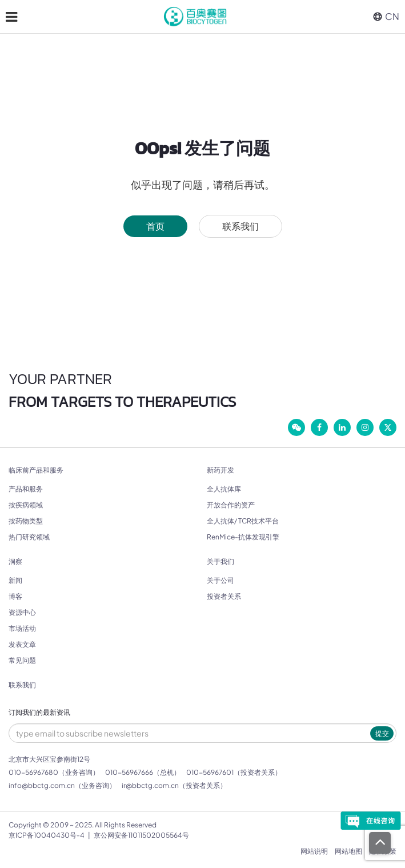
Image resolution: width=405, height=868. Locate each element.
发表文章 (22, 644)
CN (386, 16)
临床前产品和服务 (36, 470)
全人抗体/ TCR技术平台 (243, 521)
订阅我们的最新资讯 (39, 713)
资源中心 (22, 612)
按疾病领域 (26, 505)
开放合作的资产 (231, 505)
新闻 (15, 580)
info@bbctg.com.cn (42, 785)
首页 (155, 226)
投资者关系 (224, 596)
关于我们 (220, 562)
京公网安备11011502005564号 (141, 835)
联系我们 (240, 226)
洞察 (15, 562)
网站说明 (314, 851)
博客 (15, 596)
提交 (382, 733)
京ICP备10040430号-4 (47, 835)
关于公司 (220, 580)
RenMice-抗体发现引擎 (243, 537)
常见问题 (22, 660)
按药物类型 (26, 521)
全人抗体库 (224, 489)
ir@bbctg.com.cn (150, 785)
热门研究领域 (29, 537)
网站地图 (348, 851)
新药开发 (220, 470)
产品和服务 (26, 489)
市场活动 (22, 628)
